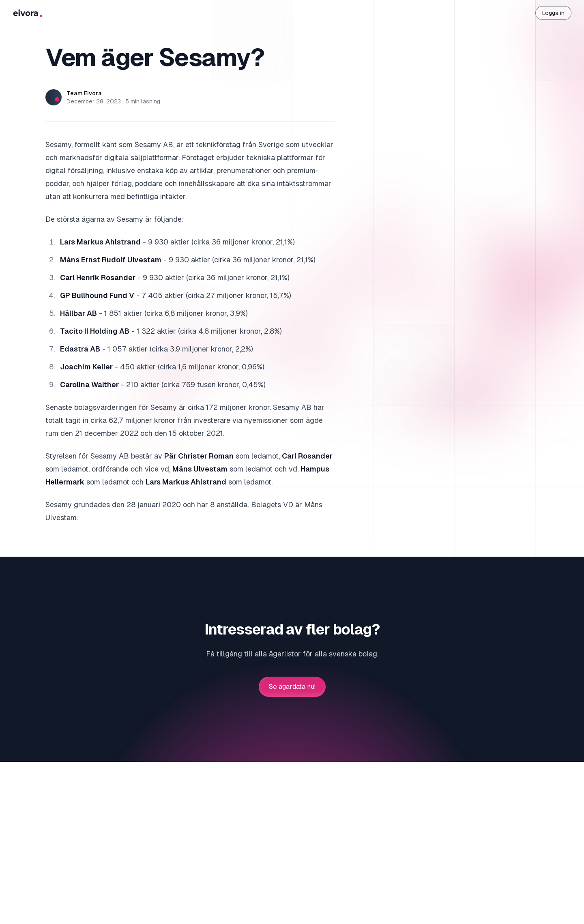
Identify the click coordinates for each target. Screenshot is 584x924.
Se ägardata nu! (292, 687)
